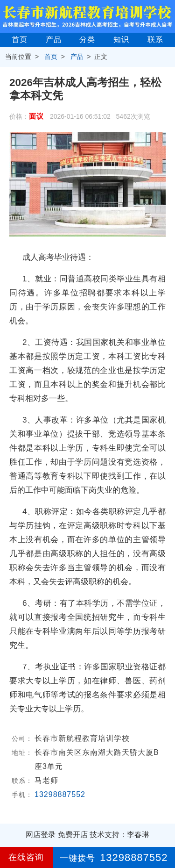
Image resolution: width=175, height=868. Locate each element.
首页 (20, 39)
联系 (155, 39)
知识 (121, 39)
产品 (54, 39)
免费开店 (73, 835)
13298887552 (60, 794)
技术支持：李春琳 (119, 835)
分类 (87, 39)
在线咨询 (26, 857)
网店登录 (41, 835)
